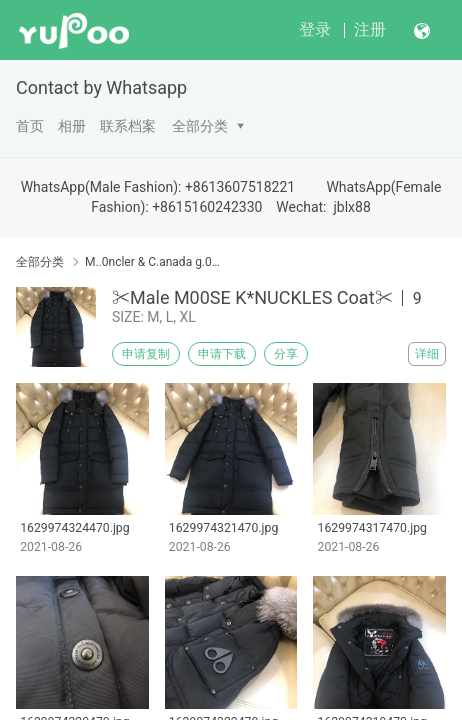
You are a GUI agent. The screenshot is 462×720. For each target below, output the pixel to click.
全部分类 (200, 126)
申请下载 (222, 354)
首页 (30, 126)
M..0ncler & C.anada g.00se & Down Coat (153, 262)
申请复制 (146, 354)
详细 (427, 354)
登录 (315, 29)
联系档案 (128, 126)
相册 (72, 126)
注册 (370, 29)
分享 (286, 354)
